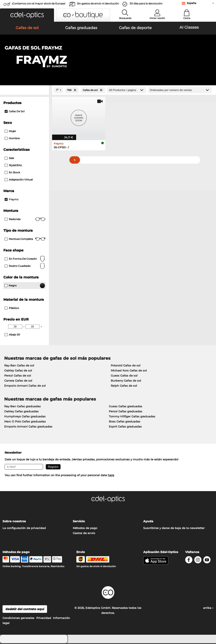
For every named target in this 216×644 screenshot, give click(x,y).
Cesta (187, 18)
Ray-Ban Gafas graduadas (22, 407)
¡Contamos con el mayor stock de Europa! (38, 3)
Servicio (79, 522)
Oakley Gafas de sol (18, 371)
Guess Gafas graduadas (126, 407)
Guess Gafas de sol (124, 376)
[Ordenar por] (180, 91)
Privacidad (44, 619)
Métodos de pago (85, 529)
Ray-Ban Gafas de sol (19, 366)
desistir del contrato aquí (25, 610)
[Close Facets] (24, 91)
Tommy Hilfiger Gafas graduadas (132, 417)
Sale (9, 159)
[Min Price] (15, 327)
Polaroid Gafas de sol (126, 366)
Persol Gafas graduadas (126, 412)
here (111, 476)
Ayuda (148, 522)
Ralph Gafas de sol (124, 386)
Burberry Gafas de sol (126, 381)
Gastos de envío (84, 534)
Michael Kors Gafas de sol (129, 371)
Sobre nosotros (14, 522)
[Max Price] (32, 327)
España (192, 3)
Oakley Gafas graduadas (21, 412)
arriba (208, 609)
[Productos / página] (127, 91)
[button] (27, 15)
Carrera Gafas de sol (18, 381)
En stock (12, 173)
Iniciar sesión (157, 18)
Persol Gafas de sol (18, 376)
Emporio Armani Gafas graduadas (28, 427)
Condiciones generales (18, 619)
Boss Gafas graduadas (125, 422)
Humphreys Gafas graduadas (25, 417)
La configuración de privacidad (24, 529)
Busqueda (125, 18)
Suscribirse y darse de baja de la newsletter (174, 529)
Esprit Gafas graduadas (125, 427)
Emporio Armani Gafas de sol (25, 386)
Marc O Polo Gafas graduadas (25, 422)
